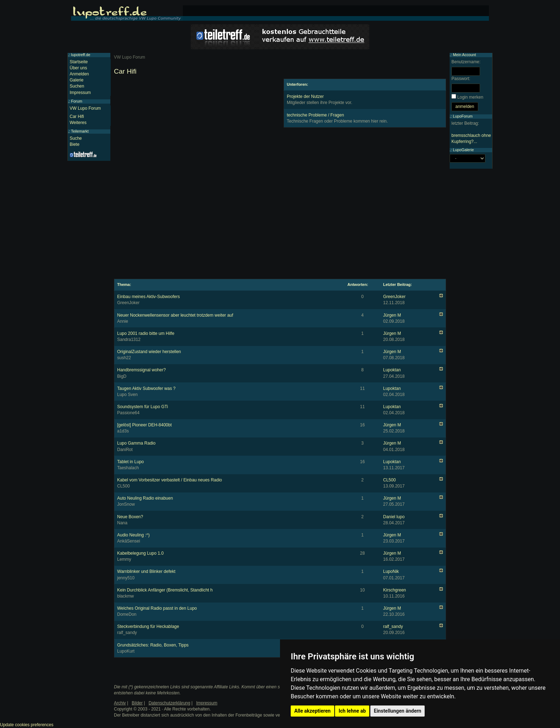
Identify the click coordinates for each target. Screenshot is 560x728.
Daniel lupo (394, 517)
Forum (77, 101)
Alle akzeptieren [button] (312, 711)
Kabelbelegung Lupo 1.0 (140, 553)
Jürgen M (392, 315)
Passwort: (461, 79)
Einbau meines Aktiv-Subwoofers (148, 297)
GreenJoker (394, 297)
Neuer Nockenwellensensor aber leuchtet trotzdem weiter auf (175, 315)
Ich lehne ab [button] (352, 711)
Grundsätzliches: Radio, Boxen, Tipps (153, 645)
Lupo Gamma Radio (136, 443)
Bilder (137, 703)
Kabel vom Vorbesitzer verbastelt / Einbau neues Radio (170, 480)
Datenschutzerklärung (169, 703)
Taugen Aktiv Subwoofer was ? (146, 388)
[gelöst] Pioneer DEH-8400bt (144, 425)
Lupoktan (392, 370)
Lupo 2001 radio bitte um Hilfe (146, 333)
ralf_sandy (393, 627)
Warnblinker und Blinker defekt (146, 571)
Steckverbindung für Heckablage (148, 627)
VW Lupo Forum (85, 108)
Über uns (78, 68)
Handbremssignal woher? (141, 370)
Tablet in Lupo (131, 462)
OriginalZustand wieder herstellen (149, 352)
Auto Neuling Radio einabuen (145, 498)
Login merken (470, 97)
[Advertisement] (195, 129)
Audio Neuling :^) (133, 535)
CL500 (389, 480)
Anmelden (79, 74)
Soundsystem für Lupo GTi (142, 407)
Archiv (120, 703)
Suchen (77, 86)
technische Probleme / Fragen (315, 115)
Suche (76, 138)
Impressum (80, 93)
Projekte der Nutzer (305, 96)
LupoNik (391, 571)
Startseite (79, 62)
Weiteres (78, 123)
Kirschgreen (395, 590)
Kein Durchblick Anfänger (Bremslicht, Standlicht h (165, 590)
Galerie (77, 80)
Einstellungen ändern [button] (398, 711)
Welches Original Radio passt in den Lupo (157, 608)
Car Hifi (77, 117)
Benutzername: (466, 62)
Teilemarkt (80, 131)
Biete (74, 144)
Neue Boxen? (130, 517)
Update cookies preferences (27, 725)
